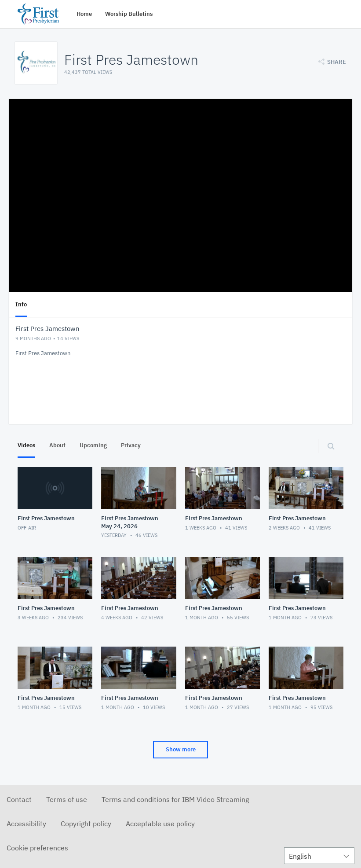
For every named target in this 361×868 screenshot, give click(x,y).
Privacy (131, 445)
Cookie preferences (37, 848)
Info (21, 304)
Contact (19, 799)
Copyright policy (86, 824)
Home (84, 14)
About (57, 445)
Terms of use (67, 799)
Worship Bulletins (129, 14)
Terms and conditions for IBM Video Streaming (175, 799)
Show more (181, 749)
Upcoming (93, 445)
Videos (26, 445)
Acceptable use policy (160, 824)
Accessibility (26, 824)
